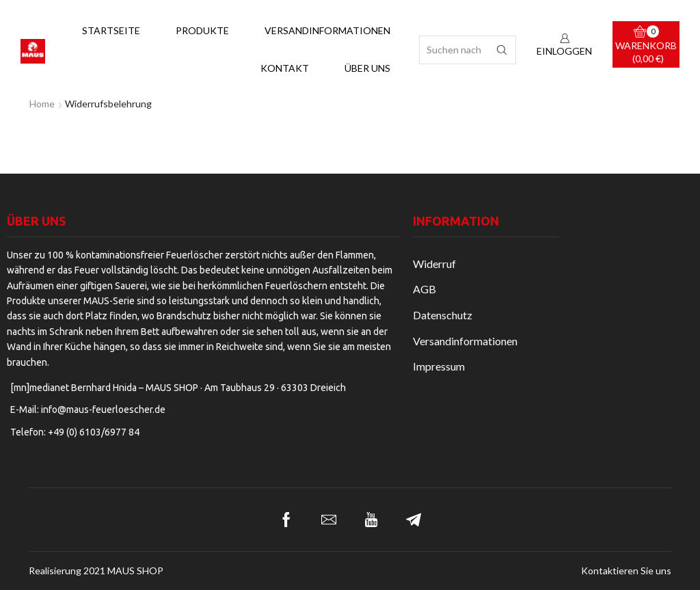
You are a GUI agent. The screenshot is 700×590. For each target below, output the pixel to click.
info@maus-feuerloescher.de (103, 410)
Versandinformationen (327, 30)
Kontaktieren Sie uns (626, 571)
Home (42, 104)
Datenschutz (443, 315)
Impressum (439, 366)
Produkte (202, 30)
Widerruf (434, 264)
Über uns (367, 68)
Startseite (111, 30)
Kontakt (285, 68)
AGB (425, 289)
